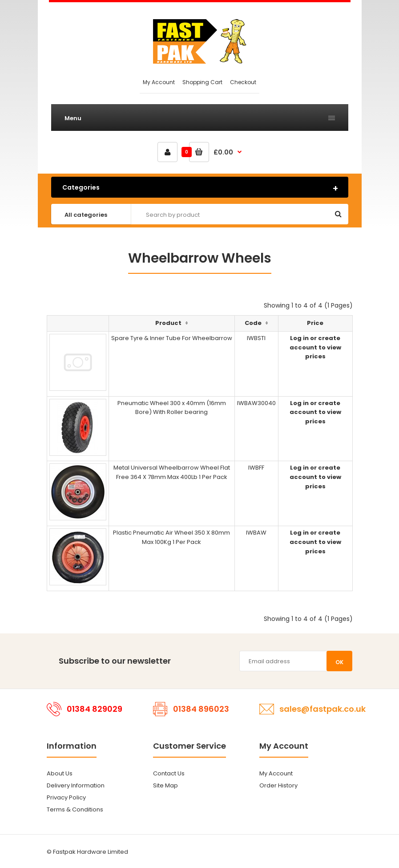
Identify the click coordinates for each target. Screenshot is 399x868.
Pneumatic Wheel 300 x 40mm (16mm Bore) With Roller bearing (172, 408)
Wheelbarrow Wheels (200, 258)
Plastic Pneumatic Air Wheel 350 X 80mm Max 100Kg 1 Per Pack (171, 537)
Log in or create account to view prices (315, 347)
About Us (60, 773)
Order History (278, 785)
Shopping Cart (202, 82)
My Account (159, 82)
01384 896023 (201, 709)
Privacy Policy (66, 797)
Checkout (243, 82)
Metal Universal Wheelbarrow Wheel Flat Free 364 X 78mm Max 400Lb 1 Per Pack (172, 472)
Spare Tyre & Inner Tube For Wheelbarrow (172, 338)
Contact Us (169, 773)
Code (253, 323)
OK (339, 662)
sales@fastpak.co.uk (322, 709)
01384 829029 (95, 709)
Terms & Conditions (75, 809)
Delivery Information (76, 785)
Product (168, 323)
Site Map (165, 785)
